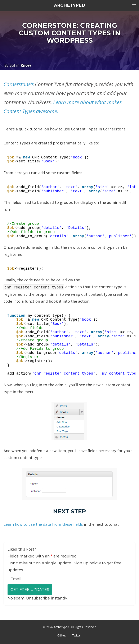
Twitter (77, 635)
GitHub (62, 635)
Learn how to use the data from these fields (43, 524)
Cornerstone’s (19, 84)
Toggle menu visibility (134, 4)
